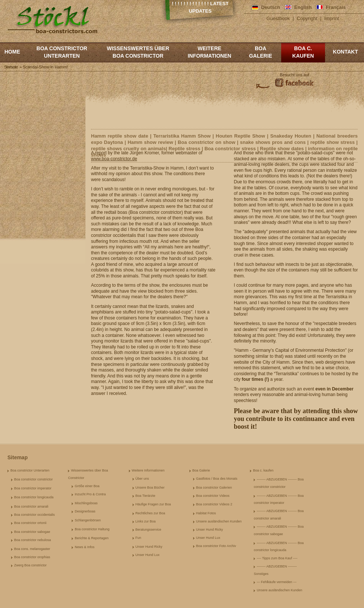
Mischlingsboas (86, 503)
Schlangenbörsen (88, 520)
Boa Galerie (260, 52)
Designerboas (85, 511)
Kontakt (345, 52)
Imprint (332, 18)
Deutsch (271, 7)
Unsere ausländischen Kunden (219, 521)
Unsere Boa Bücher (150, 488)
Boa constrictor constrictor (33, 479)
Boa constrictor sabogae (32, 532)
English (303, 7)
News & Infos (84, 547)
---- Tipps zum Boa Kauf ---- (277, 558)
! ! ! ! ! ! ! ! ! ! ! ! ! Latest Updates (200, 7)
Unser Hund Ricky (149, 547)
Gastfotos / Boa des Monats (217, 479)
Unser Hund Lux (148, 555)
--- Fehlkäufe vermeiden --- (277, 582)
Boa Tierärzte (146, 496)
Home (12, 52)
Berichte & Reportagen (92, 538)
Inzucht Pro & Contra (90, 494)
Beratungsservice (149, 530)
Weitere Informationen (209, 52)
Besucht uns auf (295, 75)
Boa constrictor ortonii (30, 523)
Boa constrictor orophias (32, 557)
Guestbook (278, 18)
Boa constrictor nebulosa (32, 540)
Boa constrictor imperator (33, 488)
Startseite (11, 67)
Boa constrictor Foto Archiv (216, 546)
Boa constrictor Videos (213, 496)
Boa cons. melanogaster (32, 549)
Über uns (142, 479)
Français (336, 7)
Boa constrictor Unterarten (62, 52)
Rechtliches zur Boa (150, 513)
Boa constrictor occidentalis (35, 515)
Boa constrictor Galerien (214, 488)
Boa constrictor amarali (31, 506)
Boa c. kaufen (303, 52)
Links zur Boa (146, 521)
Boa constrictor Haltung (92, 529)
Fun (139, 538)
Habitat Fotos (206, 513)
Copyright (307, 18)
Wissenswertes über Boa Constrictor (138, 52)
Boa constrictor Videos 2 (214, 504)
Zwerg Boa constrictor (30, 565)
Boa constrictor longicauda (34, 497)
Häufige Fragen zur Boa (153, 504)
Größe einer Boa (87, 486)
